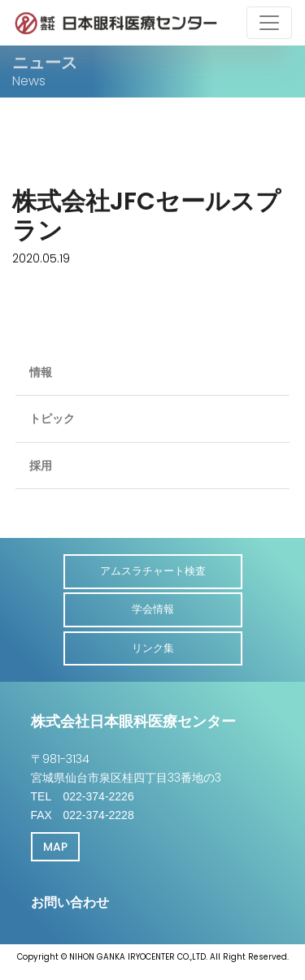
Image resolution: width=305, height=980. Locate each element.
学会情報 (153, 609)
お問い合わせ (70, 902)
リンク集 (153, 648)
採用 (41, 466)
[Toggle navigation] (269, 23)
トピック (52, 418)
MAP (55, 847)
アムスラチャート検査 (153, 571)
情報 (41, 372)
